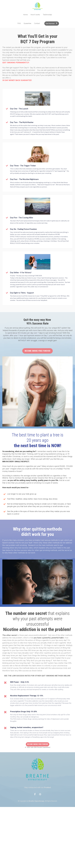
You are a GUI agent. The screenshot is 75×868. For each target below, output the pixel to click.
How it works (35, 15)
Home (25, 15)
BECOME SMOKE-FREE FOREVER (37, 351)
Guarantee (27, 23)
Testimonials (47, 15)
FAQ (19, 23)
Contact (37, 23)
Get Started (51, 23)
